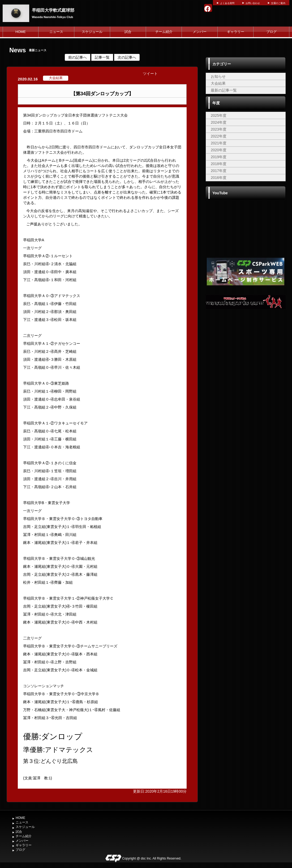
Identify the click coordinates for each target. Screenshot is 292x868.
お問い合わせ (253, 3)
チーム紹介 (164, 32)
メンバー (200, 32)
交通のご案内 (278, 3)
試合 (128, 32)
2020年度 (219, 150)
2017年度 (219, 171)
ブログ (271, 32)
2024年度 (219, 122)
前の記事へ (78, 57)
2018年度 (219, 164)
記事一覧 (102, 57)
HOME (21, 32)
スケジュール (92, 32)
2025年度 (219, 115)
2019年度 (219, 157)
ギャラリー (236, 32)
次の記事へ (127, 57)
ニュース (56, 32)
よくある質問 (227, 3)
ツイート (150, 74)
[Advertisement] (246, 357)
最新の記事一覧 (224, 90)
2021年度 (219, 143)
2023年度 (219, 129)
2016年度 (219, 178)
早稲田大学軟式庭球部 (53, 10)
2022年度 (219, 136)
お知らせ (218, 76)
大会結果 (218, 83)
